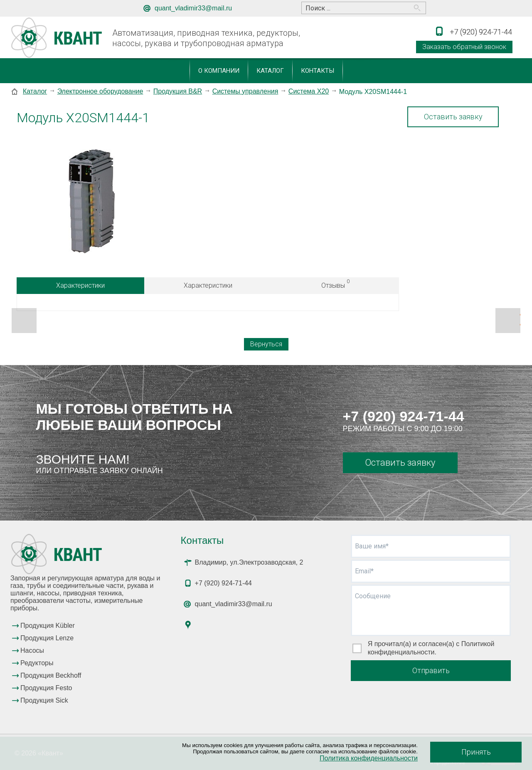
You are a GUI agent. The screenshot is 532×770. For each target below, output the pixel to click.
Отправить (431, 670)
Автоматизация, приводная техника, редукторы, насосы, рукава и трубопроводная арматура (206, 38)
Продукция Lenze (47, 638)
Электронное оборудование (100, 91)
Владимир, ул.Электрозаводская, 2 (249, 562)
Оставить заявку (453, 117)
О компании (219, 71)
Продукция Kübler (48, 626)
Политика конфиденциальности (369, 758)
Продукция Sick (44, 700)
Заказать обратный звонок (464, 47)
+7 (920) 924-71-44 (404, 416)
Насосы (32, 650)
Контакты (318, 71)
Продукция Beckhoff (51, 675)
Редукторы (37, 663)
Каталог (270, 71)
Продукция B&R (178, 91)
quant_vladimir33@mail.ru (193, 8)
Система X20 (309, 91)
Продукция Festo (46, 688)
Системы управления (245, 91)
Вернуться (266, 344)
